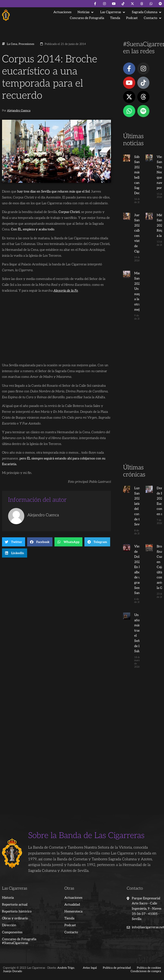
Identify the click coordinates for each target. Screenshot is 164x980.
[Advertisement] (141, 400)
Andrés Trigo (66, 959)
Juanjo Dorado (13, 963)
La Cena (12, 44)
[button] (86, 12)
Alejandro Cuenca (19, 111)
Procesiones (26, 44)
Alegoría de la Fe (66, 291)
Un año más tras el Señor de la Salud (135, 631)
